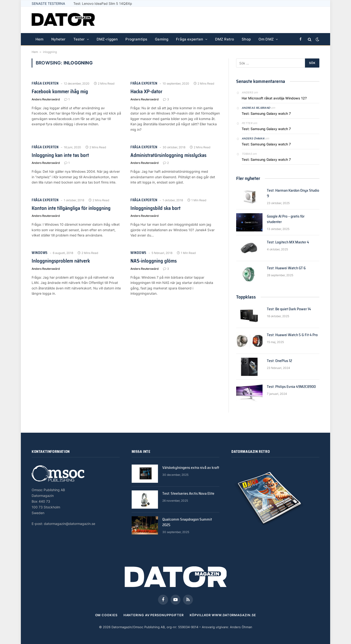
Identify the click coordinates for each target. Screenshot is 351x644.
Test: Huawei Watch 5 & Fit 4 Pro (292, 335)
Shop (246, 39)
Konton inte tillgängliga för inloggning (71, 208)
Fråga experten (190, 39)
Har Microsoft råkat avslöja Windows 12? (274, 98)
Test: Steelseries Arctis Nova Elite (188, 494)
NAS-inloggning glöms (154, 261)
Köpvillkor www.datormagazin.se (223, 615)
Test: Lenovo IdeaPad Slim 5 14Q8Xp (103, 3)
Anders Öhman (253, 138)
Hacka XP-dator (146, 92)
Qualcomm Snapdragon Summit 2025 (187, 522)
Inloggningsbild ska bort (155, 208)
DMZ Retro (225, 39)
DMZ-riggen (107, 39)
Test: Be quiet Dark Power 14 (289, 309)
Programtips (136, 39)
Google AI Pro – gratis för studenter (286, 219)
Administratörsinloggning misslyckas (168, 155)
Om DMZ (266, 39)
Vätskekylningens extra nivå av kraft (191, 468)
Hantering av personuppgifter (154, 615)
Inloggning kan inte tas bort (60, 155)
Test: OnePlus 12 (279, 361)
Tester (79, 39)
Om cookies (106, 615)
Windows (40, 253)
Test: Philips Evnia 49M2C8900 (291, 387)
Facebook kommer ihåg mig (60, 92)
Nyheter (58, 39)
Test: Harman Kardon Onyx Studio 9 (293, 193)
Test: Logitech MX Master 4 (288, 242)
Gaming (162, 39)
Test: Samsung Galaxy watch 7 (266, 113)
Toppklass (246, 297)
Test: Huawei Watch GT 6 (286, 268)
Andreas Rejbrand (256, 108)
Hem (40, 39)
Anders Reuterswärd (46, 99)
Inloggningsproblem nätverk (61, 261)
